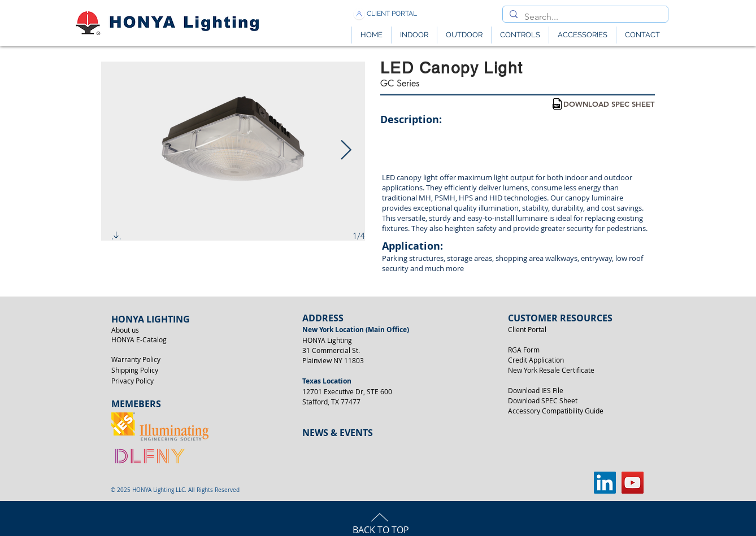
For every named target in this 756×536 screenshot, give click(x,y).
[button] (116, 238)
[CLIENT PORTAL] (392, 14)
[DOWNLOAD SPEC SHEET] (609, 104)
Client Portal (527, 329)
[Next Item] (346, 151)
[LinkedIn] (605, 483)
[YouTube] (633, 483)
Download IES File (536, 390)
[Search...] (584, 17)
